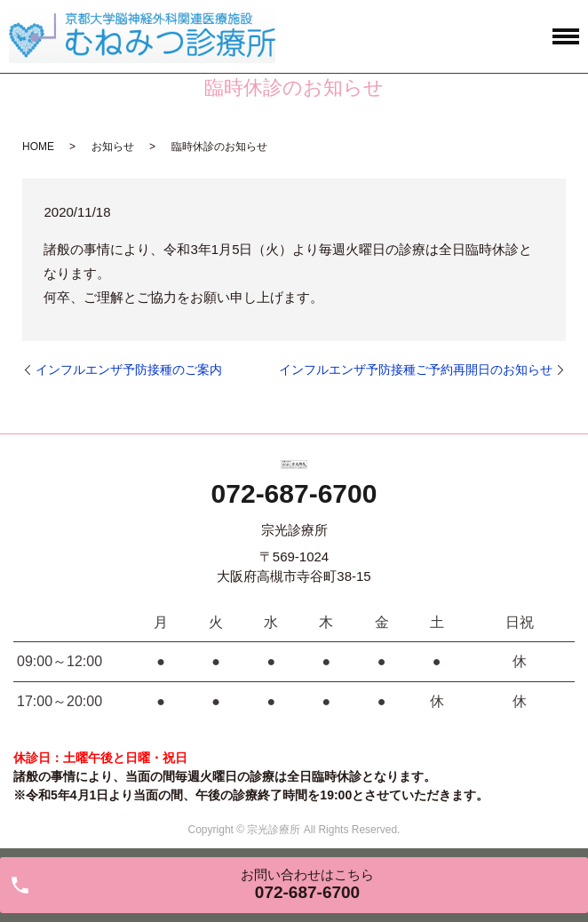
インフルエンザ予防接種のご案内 (129, 370)
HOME (38, 147)
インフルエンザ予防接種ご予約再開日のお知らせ (416, 370)
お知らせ (113, 147)
